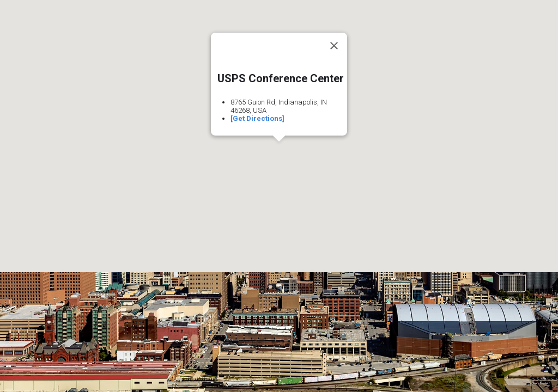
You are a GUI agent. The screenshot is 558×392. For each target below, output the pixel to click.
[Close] (334, 46)
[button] (279, 152)
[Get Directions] (257, 118)
